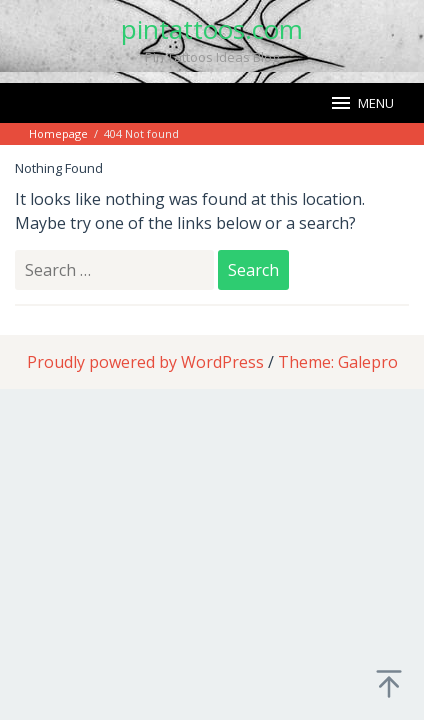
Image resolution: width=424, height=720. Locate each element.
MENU (361, 103)
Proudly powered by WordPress (145, 362)
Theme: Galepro (338, 362)
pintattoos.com (212, 29)
